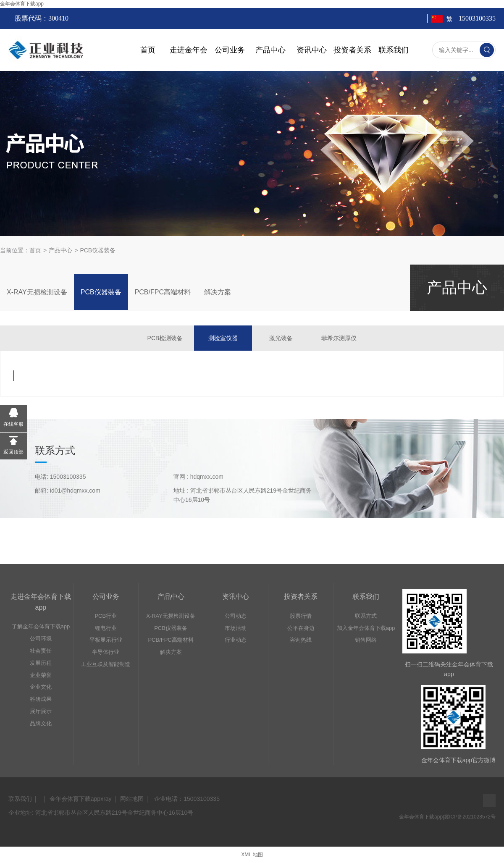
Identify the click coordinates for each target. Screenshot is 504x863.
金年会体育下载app (22, 4)
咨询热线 (301, 640)
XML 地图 (252, 855)
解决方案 (218, 292)
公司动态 (236, 616)
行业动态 (236, 640)
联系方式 (366, 616)
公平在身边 (301, 628)
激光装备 (281, 338)
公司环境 (41, 639)
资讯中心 (312, 50)
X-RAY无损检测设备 (37, 292)
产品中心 (270, 50)
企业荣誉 (41, 675)
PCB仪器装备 (98, 250)
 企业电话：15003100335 (186, 799)
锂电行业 (106, 628)
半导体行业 (106, 652)
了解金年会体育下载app (41, 626)
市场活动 (236, 628)
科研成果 (41, 699)
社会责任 (41, 651)
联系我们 (394, 50)
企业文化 (41, 687)
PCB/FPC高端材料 (163, 292)
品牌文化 (41, 723)
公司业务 (230, 50)
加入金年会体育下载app (366, 628)
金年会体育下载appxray (81, 799)
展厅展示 (41, 711)
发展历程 (41, 663)
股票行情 (301, 616)
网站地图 (132, 799)
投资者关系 (352, 50)
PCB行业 (106, 616)
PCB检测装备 (165, 338)
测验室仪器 (223, 338)
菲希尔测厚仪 (339, 338)
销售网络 (366, 640)
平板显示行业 (106, 640)
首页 (148, 50)
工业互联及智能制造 (106, 664)
